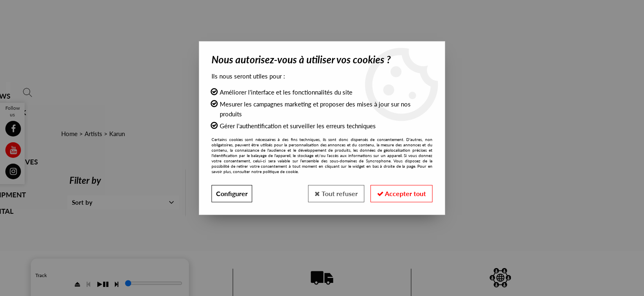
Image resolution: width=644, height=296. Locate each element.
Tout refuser (336, 193)
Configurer (232, 193)
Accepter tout (401, 193)
